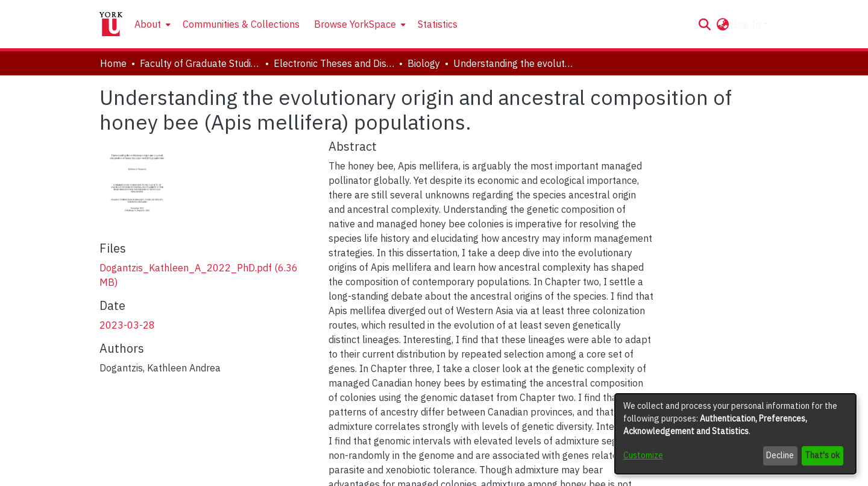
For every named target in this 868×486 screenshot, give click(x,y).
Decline (780, 455)
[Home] (111, 24)
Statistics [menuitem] (438, 24)
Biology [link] (424, 63)
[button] (704, 24)
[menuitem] (151, 24)
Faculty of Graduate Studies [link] (200, 63)
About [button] (148, 24)
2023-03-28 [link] (127, 325)
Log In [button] (748, 24)
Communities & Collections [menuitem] (241, 24)
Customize (643, 455)
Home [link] (113, 63)
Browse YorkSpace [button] (355, 24)
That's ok (822, 455)
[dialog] (735, 434)
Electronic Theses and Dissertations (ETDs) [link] (334, 63)
